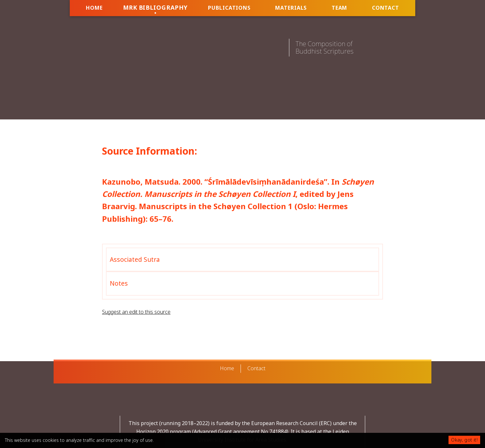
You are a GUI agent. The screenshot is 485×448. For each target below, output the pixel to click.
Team (340, 8)
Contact (386, 8)
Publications (229, 8)
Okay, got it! (464, 440)
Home (94, 8)
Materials (291, 8)
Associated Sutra (135, 259)
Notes (119, 283)
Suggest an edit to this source (136, 312)
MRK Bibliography (155, 7)
